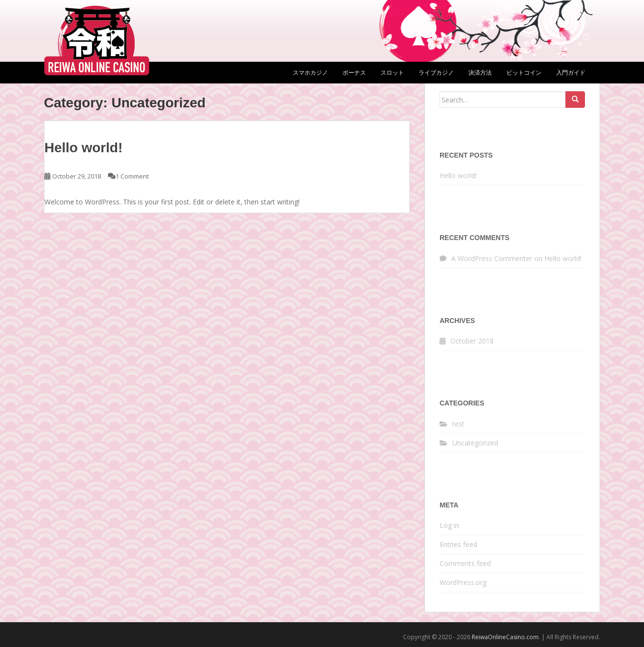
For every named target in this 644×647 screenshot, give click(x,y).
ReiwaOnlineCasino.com (505, 637)
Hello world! (83, 148)
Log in (449, 525)
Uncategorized (475, 443)
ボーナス (354, 72)
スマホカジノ (310, 72)
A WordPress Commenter (492, 258)
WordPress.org (463, 582)
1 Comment (132, 176)
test (458, 424)
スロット (392, 72)
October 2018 (472, 341)
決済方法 (480, 72)
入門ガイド (571, 72)
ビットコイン (524, 72)
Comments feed (465, 563)
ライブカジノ (436, 72)
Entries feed (458, 544)
